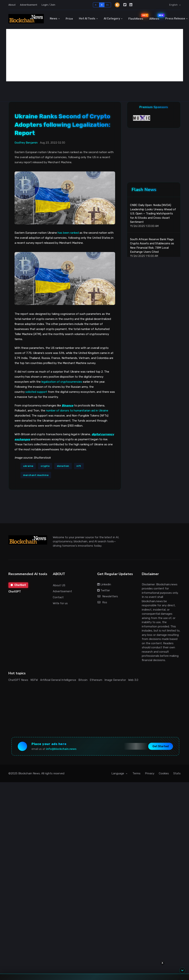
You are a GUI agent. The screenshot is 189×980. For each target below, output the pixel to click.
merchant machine (36, 475)
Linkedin (104, 584)
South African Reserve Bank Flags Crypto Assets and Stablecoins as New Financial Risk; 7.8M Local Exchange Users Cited (152, 246)
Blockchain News (29, 773)
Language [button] (118, 773)
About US (59, 585)
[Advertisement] (95, 55)
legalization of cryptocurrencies (62, 382)
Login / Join (48, 5)
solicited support (36, 392)
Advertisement (29, 5)
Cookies (164, 773)
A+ (108, 5)
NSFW (34, 680)
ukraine (28, 466)
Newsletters (108, 596)
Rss (102, 602)
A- (96, 5)
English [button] (174, 5)
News (54, 19)
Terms (136, 773)
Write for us (60, 603)
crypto (45, 466)
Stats (177, 773)
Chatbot (18, 585)
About (12, 5)
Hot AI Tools (87, 19)
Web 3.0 (133, 680)
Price (69, 19)
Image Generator (115, 680)
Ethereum (96, 680)
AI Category (112, 19)
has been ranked (68, 233)
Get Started (161, 746)
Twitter (104, 590)
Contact (58, 597)
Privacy (150, 773)
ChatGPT (15, 592)
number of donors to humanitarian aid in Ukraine (77, 411)
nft (79, 466)
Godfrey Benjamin (26, 143)
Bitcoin (83, 680)
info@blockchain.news (61, 749)
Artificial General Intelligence (58, 680)
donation (63, 466)
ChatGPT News (18, 680)
